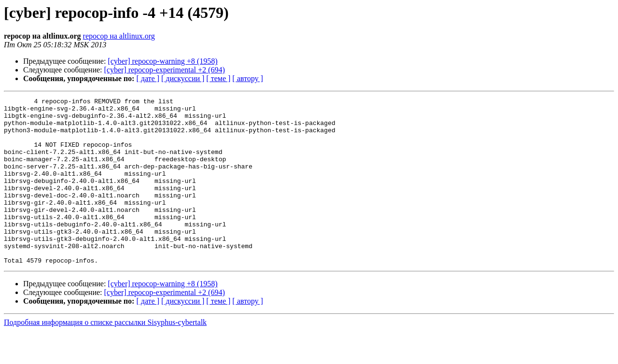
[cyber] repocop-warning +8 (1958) (162, 61)
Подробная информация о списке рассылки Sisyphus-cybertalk (105, 356)
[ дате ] (148, 78)
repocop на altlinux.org (119, 36)
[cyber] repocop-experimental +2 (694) (165, 70)
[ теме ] (218, 78)
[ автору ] (247, 78)
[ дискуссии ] (183, 78)
